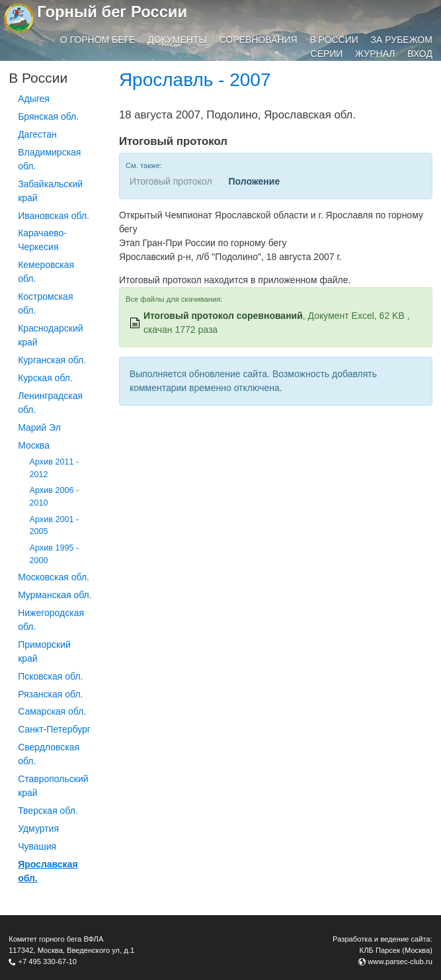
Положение (254, 181)
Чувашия (37, 846)
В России (334, 40)
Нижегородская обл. (51, 620)
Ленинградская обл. (50, 403)
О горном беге (98, 40)
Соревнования (259, 40)
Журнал (375, 54)
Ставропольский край (53, 786)
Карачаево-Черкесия (42, 240)
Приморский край (44, 651)
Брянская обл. (48, 116)
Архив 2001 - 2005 (55, 526)
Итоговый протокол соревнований (223, 316)
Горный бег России (112, 12)
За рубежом (402, 40)
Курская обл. (45, 378)
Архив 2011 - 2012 (55, 468)
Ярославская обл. (48, 871)
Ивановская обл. (54, 216)
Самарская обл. (52, 711)
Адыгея (34, 99)
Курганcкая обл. (52, 360)
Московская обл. (54, 577)
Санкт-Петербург (54, 729)
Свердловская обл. (49, 754)
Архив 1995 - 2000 (55, 554)
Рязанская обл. (50, 694)
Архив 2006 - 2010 (55, 497)
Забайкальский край (50, 191)
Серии (327, 54)
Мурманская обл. (55, 595)
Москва (34, 445)
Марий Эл (39, 427)
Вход (420, 54)
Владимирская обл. (49, 159)
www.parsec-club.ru (400, 961)
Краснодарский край (50, 335)
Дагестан (37, 134)
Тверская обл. (48, 811)
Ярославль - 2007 (195, 80)
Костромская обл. (45, 303)
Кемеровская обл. (46, 272)
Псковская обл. (50, 676)
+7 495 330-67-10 (47, 961)
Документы (177, 40)
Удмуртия (38, 828)
